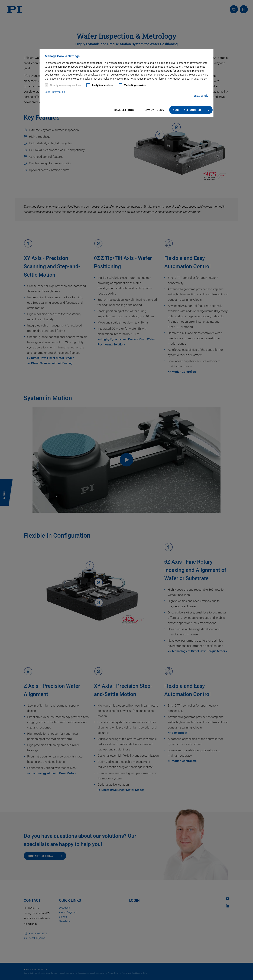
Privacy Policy (154, 110)
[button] (191, 110)
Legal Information (55, 92)
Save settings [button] (124, 110)
